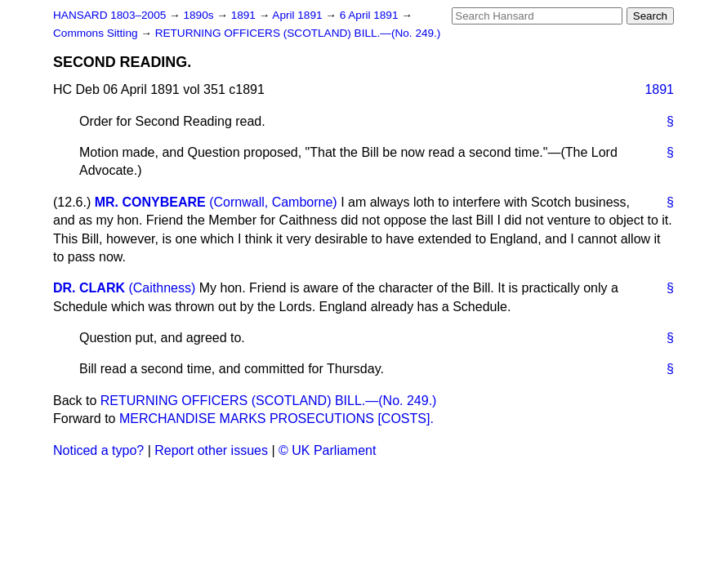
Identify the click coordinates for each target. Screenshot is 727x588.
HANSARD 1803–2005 (109, 15)
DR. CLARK (89, 288)
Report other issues (211, 450)
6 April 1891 (371, 15)
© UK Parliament (327, 450)
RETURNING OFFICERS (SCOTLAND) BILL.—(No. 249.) (298, 33)
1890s (200, 15)
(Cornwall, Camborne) (273, 202)
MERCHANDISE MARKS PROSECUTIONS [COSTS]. (277, 419)
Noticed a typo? (98, 450)
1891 (245, 15)
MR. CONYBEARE (150, 202)
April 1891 (299, 15)
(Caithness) (162, 288)
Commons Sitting (97, 33)
